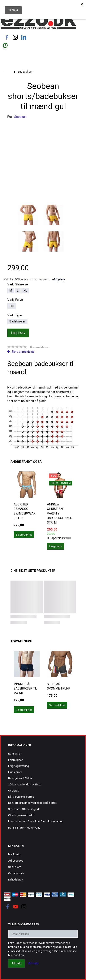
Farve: (15, 300)
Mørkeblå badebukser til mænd (26, 689)
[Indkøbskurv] (43, 48)
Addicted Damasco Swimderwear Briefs (25, 511)
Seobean (20, 117)
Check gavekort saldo (22, 815)
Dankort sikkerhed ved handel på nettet (32, 803)
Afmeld (33, 963)
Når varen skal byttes (21, 797)
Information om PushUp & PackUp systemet (35, 821)
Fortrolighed (16, 760)
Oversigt (13, 790)
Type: (15, 315)
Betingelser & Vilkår (20, 778)
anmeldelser (40, 347)
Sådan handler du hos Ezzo (25, 784)
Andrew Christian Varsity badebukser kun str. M (60, 513)
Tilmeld (16, 963)
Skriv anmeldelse (23, 352)
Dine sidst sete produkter (33, 571)
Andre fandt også (26, 462)
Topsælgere (21, 641)
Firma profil (15, 772)
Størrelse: (18, 284)
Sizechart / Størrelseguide (24, 809)
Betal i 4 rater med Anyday (24, 827)
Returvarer (14, 753)
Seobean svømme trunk (59, 686)
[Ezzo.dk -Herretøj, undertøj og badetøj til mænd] (38, 22)
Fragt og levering (19, 766)
